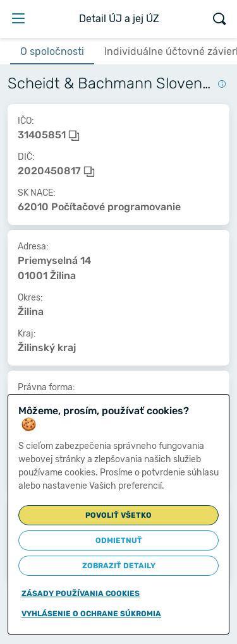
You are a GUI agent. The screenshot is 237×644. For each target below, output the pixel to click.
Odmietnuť (119, 540)
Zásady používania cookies (81, 593)
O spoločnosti (52, 51)
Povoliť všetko (118, 515)
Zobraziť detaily (119, 566)
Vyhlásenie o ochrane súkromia (91, 614)
